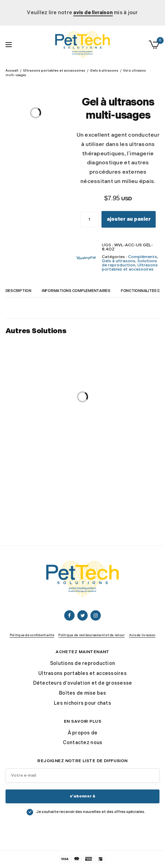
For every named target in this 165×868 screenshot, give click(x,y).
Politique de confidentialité (32, 635)
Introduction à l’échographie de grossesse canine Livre (122, 438)
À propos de (83, 733)
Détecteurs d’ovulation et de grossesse (83, 683)
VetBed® (43, 429)
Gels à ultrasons (104, 71)
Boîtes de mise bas (82, 693)
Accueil (12, 71)
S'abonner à (82, 796)
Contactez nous (83, 743)
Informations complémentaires (76, 291)
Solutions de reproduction (129, 263)
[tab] (24, 293)
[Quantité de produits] (89, 220)
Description (18, 291)
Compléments (143, 257)
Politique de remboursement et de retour (91, 635)
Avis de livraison (142, 635)
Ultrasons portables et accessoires (54, 71)
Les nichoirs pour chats (82, 703)
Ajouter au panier (129, 219)
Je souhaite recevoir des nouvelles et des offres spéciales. (91, 812)
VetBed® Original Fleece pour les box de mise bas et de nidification (43, 444)
